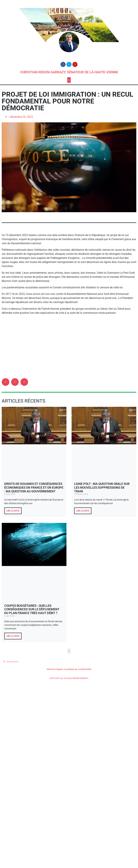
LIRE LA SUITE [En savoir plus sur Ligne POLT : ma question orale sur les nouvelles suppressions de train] (83, 511)
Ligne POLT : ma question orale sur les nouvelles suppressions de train (102, 487)
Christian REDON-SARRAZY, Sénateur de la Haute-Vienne (69, 72)
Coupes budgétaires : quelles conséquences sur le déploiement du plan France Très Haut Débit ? (32, 609)
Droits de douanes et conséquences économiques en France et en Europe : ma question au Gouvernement (34, 487)
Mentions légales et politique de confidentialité (69, 669)
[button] (69, 80)
